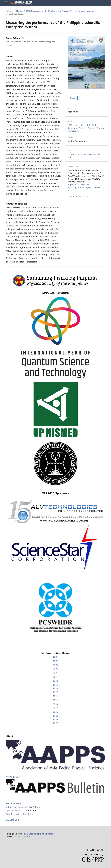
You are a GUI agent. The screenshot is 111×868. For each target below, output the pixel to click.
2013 (55, 700)
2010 (55, 712)
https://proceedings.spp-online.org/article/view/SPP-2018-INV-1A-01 (85, 188)
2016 (55, 688)
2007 (55, 723)
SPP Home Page (13, 803)
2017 (55, 685)
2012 (55, 704)
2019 (55, 677)
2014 (55, 696)
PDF (74, 98)
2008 (55, 719)
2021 (55, 669)
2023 (55, 661)
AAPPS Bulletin (13, 777)
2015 (55, 692)
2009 (55, 716)
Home (8, 11)
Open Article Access (15, 811)
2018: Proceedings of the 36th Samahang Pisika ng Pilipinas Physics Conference (60, 11)
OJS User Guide (13, 820)
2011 (55, 708)
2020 (55, 673)
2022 (55, 665)
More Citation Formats (79, 196)
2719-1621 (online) (21, 837)
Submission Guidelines (17, 807)
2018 (55, 681)
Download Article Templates (19, 814)
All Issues (19, 11)
